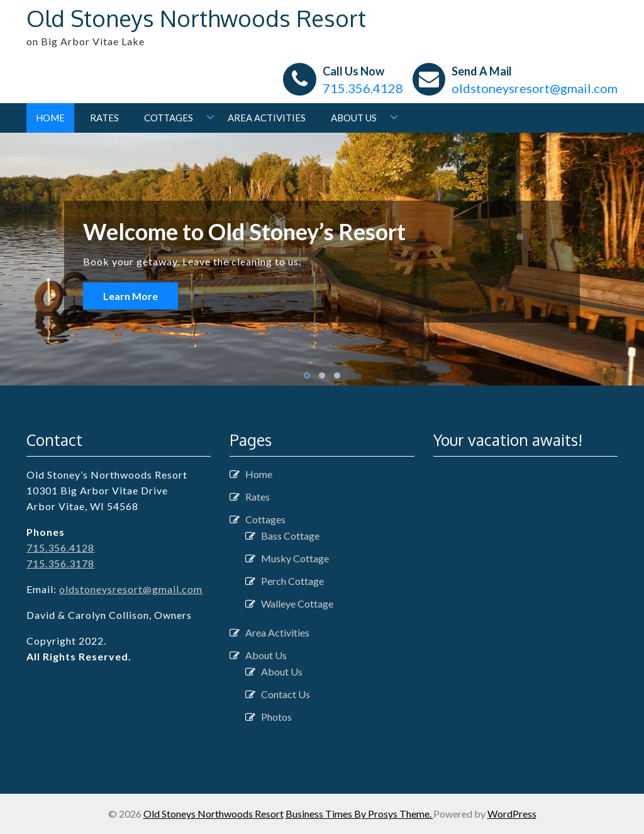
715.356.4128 (363, 88)
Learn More (130, 296)
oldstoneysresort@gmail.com (535, 88)
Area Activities (267, 118)
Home (50, 118)
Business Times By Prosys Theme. (359, 814)
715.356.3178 (60, 563)
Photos (276, 717)
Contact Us (286, 694)
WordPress (512, 814)
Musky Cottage (295, 558)
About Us (354, 118)
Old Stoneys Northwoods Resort (196, 18)
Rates (104, 118)
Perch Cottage (292, 581)
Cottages (169, 118)
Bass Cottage (290, 536)
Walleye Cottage (297, 603)
